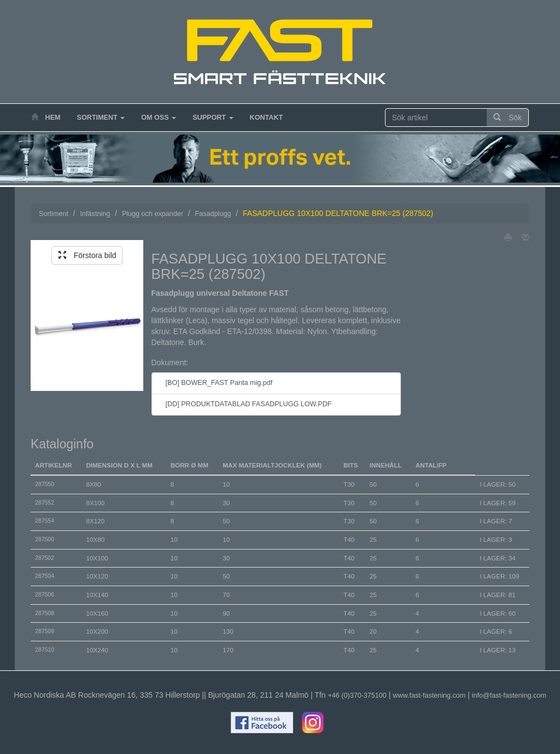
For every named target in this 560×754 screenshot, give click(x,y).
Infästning (95, 214)
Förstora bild (87, 255)
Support (213, 118)
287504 (45, 576)
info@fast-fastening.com (509, 695)
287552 (45, 502)
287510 (45, 650)
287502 (45, 558)
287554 (45, 521)
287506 (45, 594)
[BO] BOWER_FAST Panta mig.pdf (217, 383)
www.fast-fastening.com (429, 695)
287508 (45, 613)
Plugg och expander (153, 214)
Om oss (159, 118)
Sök (507, 118)
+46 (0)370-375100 (357, 695)
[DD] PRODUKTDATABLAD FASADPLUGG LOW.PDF (246, 404)
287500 (45, 539)
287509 (45, 631)
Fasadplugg (213, 214)
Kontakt (267, 118)
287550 (45, 484)
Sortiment (101, 118)
